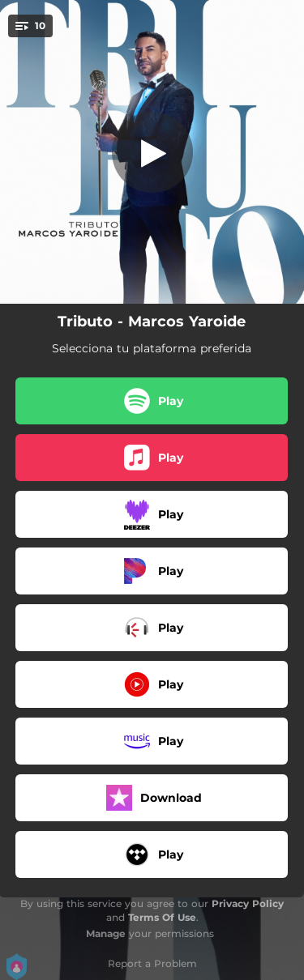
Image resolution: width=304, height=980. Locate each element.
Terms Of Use (162, 917)
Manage (106, 933)
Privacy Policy (248, 903)
